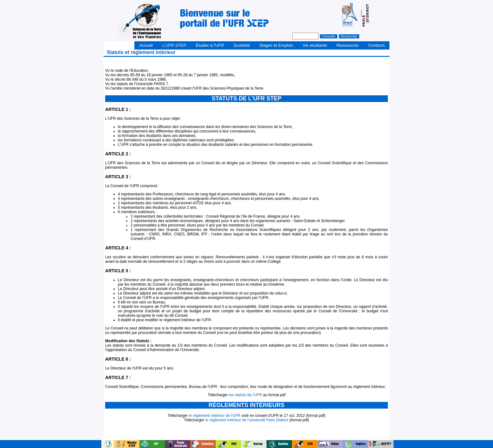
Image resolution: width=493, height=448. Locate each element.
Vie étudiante (315, 45)
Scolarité (242, 45)
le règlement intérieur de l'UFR (215, 416)
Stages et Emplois (276, 45)
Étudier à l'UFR (210, 45)
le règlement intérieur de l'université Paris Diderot (247, 420)
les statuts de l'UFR (246, 395)
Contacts (376, 45)
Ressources (348, 45)
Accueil (146, 45)
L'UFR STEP (174, 45)
